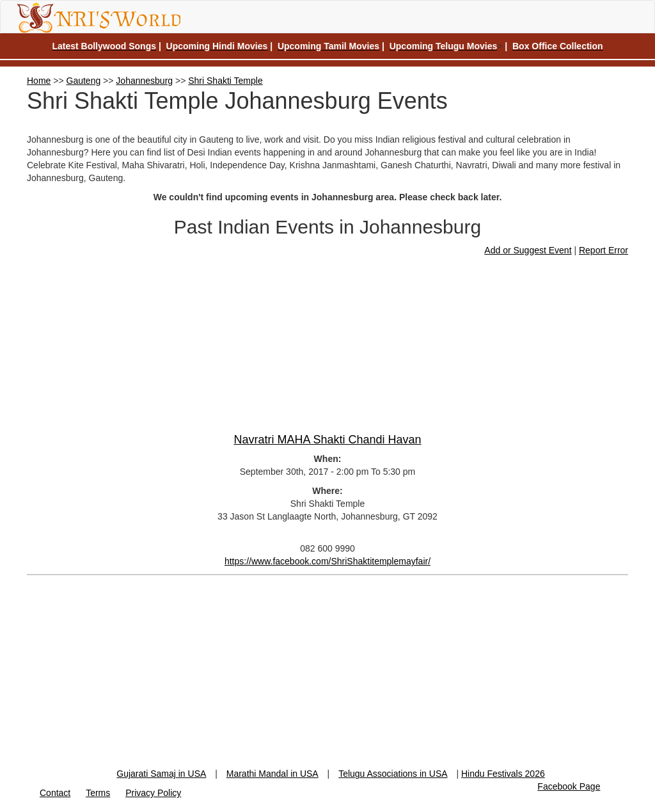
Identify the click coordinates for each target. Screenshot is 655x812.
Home (39, 81)
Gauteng (84, 81)
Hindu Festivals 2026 (503, 774)
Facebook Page (569, 786)
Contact (55, 793)
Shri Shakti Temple (225, 81)
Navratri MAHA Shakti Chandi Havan (327, 440)
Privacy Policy (153, 793)
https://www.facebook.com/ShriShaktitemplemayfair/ (327, 561)
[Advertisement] (327, 678)
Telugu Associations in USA (393, 774)
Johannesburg (144, 81)
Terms (98, 793)
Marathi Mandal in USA (272, 774)
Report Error (604, 250)
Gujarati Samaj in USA (161, 774)
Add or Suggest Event (528, 250)
